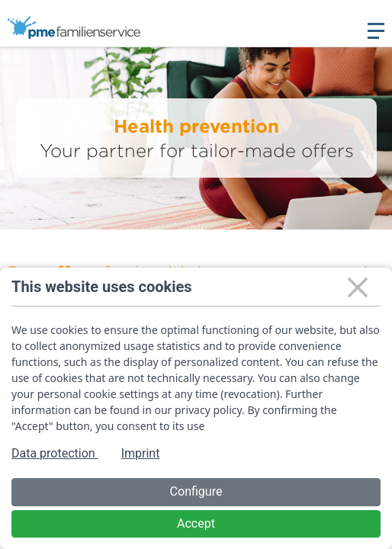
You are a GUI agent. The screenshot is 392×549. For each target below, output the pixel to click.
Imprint (141, 453)
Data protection (55, 453)
